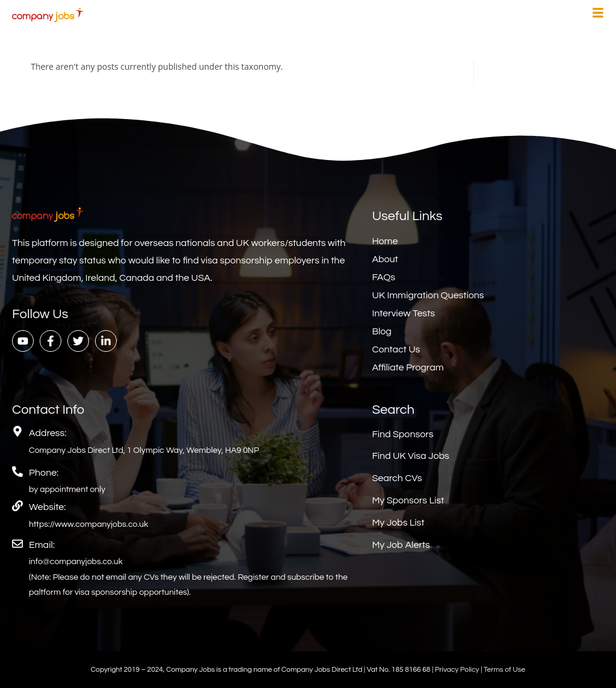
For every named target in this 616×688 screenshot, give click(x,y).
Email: (42, 545)
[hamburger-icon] (598, 14)
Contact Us (396, 349)
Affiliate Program (408, 367)
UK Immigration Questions (428, 295)
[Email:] (17, 544)
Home (385, 241)
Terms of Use (504, 670)
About (385, 259)
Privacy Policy (458, 670)
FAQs (383, 277)
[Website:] (17, 506)
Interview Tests (403, 313)
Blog (381, 331)
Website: (47, 507)
